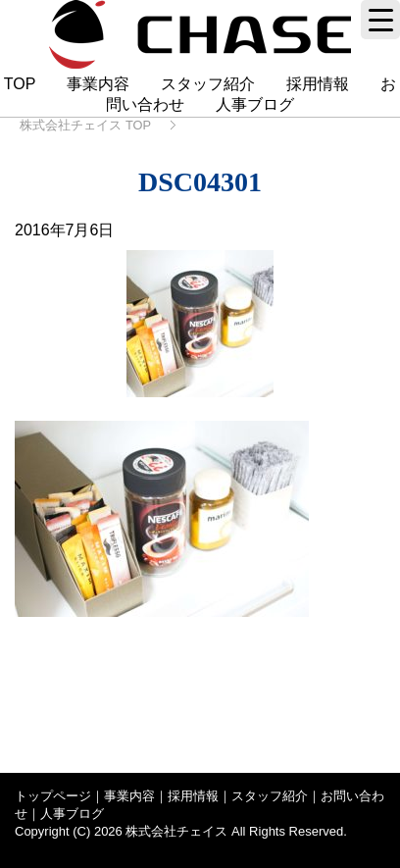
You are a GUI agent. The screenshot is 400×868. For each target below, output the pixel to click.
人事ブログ (255, 104)
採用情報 (318, 84)
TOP (20, 84)
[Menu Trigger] (380, 20)
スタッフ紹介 (208, 84)
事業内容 (98, 84)
